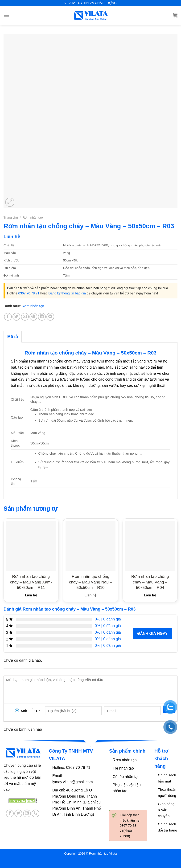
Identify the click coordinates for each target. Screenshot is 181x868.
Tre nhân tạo (123, 768)
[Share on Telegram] (50, 317)
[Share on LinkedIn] (42, 317)
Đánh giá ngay (152, 634)
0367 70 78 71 (29, 293)
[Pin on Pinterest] (33, 317)
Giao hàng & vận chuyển (166, 810)
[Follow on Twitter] (18, 813)
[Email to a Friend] (25, 317)
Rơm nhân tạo (33, 218)
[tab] (13, 336)
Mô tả (13, 337)
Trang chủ (11, 218)
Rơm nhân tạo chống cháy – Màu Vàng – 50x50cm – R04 (150, 582)
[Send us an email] (27, 813)
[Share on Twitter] (16, 317)
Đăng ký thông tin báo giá (67, 293)
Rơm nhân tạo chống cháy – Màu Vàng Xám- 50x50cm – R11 (31, 582)
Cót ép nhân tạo (126, 777)
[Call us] (35, 813)
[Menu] (6, 15)
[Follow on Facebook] (10, 813)
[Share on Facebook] (8, 317)
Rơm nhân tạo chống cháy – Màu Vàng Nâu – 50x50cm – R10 (90, 582)
